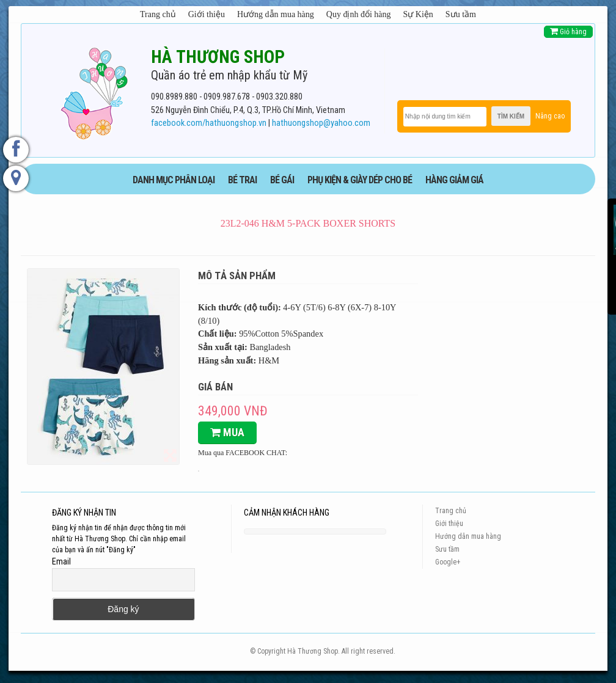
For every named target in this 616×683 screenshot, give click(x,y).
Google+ (448, 562)
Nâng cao (550, 116)
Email (61, 561)
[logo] (94, 91)
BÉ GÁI (282, 180)
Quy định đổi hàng (359, 14)
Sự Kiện (418, 14)
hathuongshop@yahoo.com (321, 123)
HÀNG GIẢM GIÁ (454, 180)
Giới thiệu (207, 14)
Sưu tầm (461, 14)
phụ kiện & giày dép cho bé (360, 180)
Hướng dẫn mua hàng (276, 14)
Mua (227, 432)
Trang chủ (158, 14)
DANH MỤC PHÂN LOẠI (174, 180)
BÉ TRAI (242, 180)
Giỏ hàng (568, 31)
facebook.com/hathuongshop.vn (209, 123)
